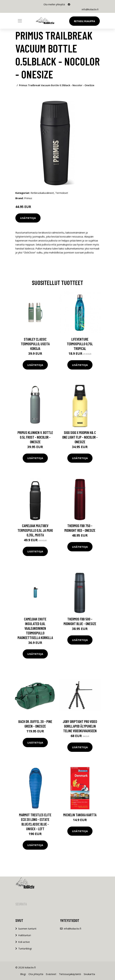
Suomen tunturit (27, 929)
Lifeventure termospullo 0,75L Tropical (80, 344)
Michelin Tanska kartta (80, 815)
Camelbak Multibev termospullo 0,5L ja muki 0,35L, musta (35, 530)
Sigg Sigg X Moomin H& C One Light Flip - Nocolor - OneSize (80, 437)
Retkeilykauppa (84, 21)
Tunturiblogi (25, 948)
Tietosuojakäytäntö (70, 974)
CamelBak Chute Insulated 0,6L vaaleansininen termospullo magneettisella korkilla (35, 628)
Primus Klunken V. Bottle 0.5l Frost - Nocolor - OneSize (35, 437)
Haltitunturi (25, 935)
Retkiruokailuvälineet (42, 193)
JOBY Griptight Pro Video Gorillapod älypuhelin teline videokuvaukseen (80, 726)
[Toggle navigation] (20, 21)
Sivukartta (89, 974)
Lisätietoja (28, 218)
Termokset (62, 193)
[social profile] (69, 4)
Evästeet (51, 974)
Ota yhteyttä (36, 974)
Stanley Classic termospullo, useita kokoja (35, 344)
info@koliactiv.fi (90, 9)
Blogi (23, 974)
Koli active (24, 942)
